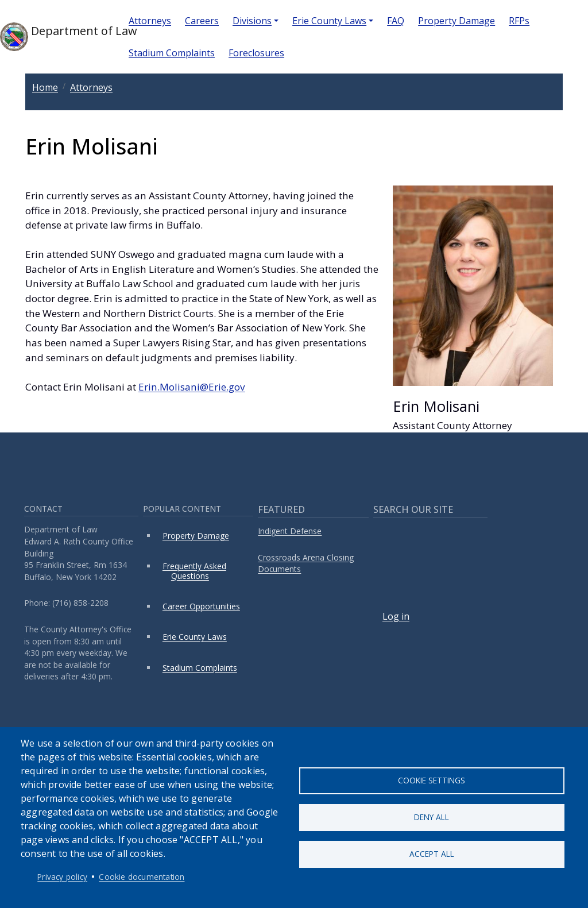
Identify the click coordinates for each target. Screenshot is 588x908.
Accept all (432, 854)
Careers (202, 21)
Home (45, 87)
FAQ (396, 21)
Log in (396, 616)
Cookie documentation (142, 877)
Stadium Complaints (172, 53)
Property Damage (457, 21)
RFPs (519, 21)
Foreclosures (256, 53)
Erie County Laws (329, 21)
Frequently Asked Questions (194, 571)
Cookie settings (432, 780)
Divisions (252, 21)
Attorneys (150, 21)
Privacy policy (62, 877)
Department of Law (55, 37)
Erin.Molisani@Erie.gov (192, 387)
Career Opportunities (201, 606)
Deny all (432, 817)
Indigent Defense (290, 531)
